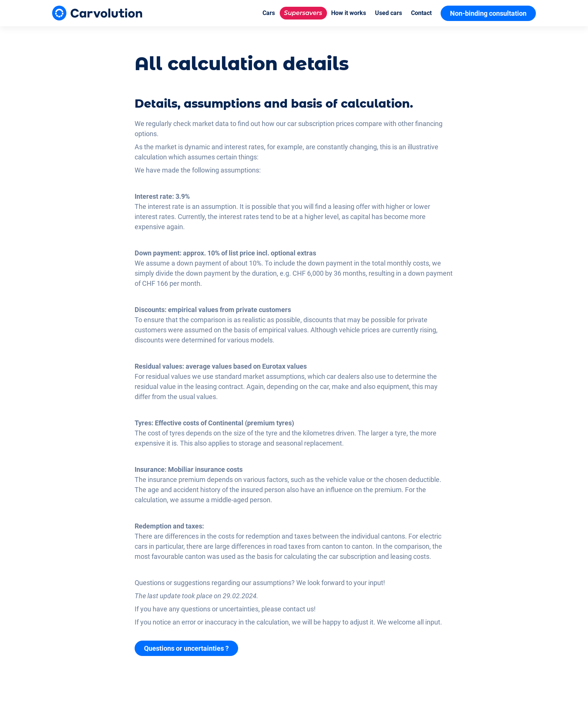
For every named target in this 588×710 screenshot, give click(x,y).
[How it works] (349, 13)
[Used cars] (388, 13)
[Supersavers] (303, 13)
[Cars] (269, 13)
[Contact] (421, 13)
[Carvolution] (97, 13)
